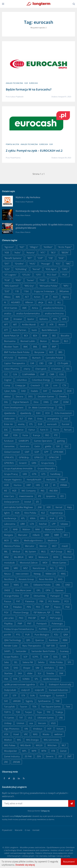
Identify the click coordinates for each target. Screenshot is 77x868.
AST (43, 325)
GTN (34, 474)
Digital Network (21, 402)
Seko (7, 662)
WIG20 (39, 745)
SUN (32, 696)
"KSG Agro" (51, 269)
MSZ (25, 568)
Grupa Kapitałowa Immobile (18, 469)
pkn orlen (9, 618)
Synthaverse (44, 701)
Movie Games (59, 563)
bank (34, 330)
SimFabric (49, 668)
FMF (6, 435)
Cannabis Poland (54, 358)
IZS (37, 502)
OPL (39, 590)
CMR (52, 374)
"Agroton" (9, 247)
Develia (63, 397)
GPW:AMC (58, 452)
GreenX (23, 463)
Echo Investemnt (63, 413)
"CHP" (40, 258)
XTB (53, 751)
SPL (36, 679)
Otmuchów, (40, 596)
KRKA (33, 518)
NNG (63, 574)
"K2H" (7, 269)
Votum (60, 729)
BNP (54, 347)
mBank (36, 535)
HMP (63, 480)
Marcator (23, 535)
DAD (23, 391)
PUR (27, 635)
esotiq (21, 424)
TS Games (9, 718)
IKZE (14, 491)
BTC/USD (9, 358)
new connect (22, 574)
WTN (44, 751)
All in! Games (11, 308)
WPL (24, 751)
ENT (66, 419)
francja (36, 435)
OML (58, 585)
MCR (6, 540)
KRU (43, 518)
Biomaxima (10, 341)
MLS (69, 552)
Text (68, 707)
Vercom (42, 723)
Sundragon (45, 696)
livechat (43, 524)
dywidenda (10, 413)
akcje (41, 302)
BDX (35, 336)
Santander (21, 651)
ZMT (69, 756)
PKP (43, 618)
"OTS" (39, 275)
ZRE (6, 762)
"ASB (6, 253)
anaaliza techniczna (53, 308)
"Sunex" (30, 280)
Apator (31, 319)
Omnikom (70, 847)
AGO (55, 297)
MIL (6, 552)
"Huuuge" (46, 264)
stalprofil (39, 690)
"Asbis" (17, 253)
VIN (26, 729)
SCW (46, 657)
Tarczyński (9, 707)
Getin (37, 446)
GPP (46, 452)
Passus (8, 601)
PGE (68, 607)
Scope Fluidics (11, 657)
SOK (15, 679)
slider (30, 673)
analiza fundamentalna (28, 313)
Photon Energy (21, 612)
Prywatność (7, 830)
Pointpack (42, 624)
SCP (25, 657)
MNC (7, 557)
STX (23, 696)
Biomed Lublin (28, 341)
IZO (62, 496)
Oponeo (59, 590)
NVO (6, 585)
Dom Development (14, 408)
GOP (37, 452)
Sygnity (29, 701)
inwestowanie (26, 496)
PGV (6, 612)
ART (15, 325)
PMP (20, 624)
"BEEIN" (65, 253)
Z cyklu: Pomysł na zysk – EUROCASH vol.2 (34, 150)
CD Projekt (63, 363)
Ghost (19, 850)
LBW (23, 524)
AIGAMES (16, 302)
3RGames (64, 291)
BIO (54, 336)
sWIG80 (17, 701)
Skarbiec (8, 673)
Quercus (40, 640)
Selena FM (28, 662)
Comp (7, 385)
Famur (32, 430)
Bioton (44, 341)
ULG (30, 718)
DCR (69, 391)
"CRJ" (51, 258)
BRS (60, 352)
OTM (26, 596)
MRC (16, 568)
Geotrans (25, 446)
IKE (6, 491)
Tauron (24, 707)
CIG (68, 369)
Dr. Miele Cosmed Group (41, 408)
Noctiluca (9, 579)
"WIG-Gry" (29, 286)
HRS (38, 485)
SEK (65, 657)
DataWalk (57, 391)
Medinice (52, 540)
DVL (61, 408)
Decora (19, 397)
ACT (27, 297)
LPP (54, 524)
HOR (6, 485)
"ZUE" (7, 291)
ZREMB (16, 762)
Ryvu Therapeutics (32, 646)
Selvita (41, 662)
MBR (57, 535)
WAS (35, 734)
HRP (29, 485)
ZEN (39, 756)
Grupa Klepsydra (46, 469)
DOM (66, 402)
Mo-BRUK (19, 557)
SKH (20, 673)
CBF (50, 363)
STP (15, 696)
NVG (60, 579)
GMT (27, 452)
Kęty (69, 507)
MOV (45, 563)
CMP (42, 374)
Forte (25, 435)
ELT (21, 419)
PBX (41, 601)
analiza (8, 313)
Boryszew (39, 352)
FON (15, 435)
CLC (6, 374)
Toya (39, 712)
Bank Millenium (50, 330)
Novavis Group (26, 579)
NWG (16, 585)
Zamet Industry (12, 756)
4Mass (7, 297)
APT (6, 325)
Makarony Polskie (54, 529)
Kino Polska (30, 513)
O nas (27, 830)
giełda (48, 446)
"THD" (42, 280)
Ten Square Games (51, 707)
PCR (6, 607)
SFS (69, 662)
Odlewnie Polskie (42, 585)
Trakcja (59, 712)
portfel (8, 635)
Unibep (8, 723)
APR (64, 319)
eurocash (33, 83)
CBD (41, 363)
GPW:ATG (9, 457)
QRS (28, 640)
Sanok (63, 646)
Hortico (18, 485)
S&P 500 (50, 646)
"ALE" (22, 247)
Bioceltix (65, 336)
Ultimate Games (46, 718)
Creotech (35, 385)
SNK (61, 673)
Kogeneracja (56, 513)
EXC (6, 430)
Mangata (9, 535)
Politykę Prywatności (23, 816)
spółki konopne (51, 679)
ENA (30, 419)
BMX (45, 347)
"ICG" (58, 264)
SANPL (7, 651)
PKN (57, 612)
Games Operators (43, 441)
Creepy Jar (20, 385)
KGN (17, 513)
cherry (27, 369)
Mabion (26, 529)
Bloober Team (11, 347)
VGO (53, 723)
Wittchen (52, 745)
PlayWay (8, 624)
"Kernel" (36, 269)
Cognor (8, 380)
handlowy (55, 474)
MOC (31, 557)
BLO (66, 341)
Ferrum (68, 430)
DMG (46, 402)
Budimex (23, 358)
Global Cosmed (12, 452)
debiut (7, 397)
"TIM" (53, 280)
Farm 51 (44, 430)
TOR (18, 712)
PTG (18, 635)
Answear (18, 319)
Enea (40, 419)
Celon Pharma (11, 369)
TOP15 (7, 712)
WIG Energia (32, 740)
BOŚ (51, 352)
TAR (58, 701)
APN (55, 319)
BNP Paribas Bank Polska (17, 352)
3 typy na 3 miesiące (44, 291)
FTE (56, 435)
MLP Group (56, 552)
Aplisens (44, 319)
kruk (52, 518)
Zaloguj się (45, 811)
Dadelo (34, 391)
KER (49, 507)
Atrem (62, 325)
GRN (34, 463)
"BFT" (30, 258)
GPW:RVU (9, 463)
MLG (43, 552)
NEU (61, 568)
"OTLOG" (26, 275)
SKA (61, 668)
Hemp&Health (34, 480)
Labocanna (10, 524)
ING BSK (54, 491)
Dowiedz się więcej (25, 865)
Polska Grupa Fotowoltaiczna (19, 629)
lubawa (64, 524)
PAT (18, 601)
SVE (6, 701)
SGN (6, 668)
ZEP (60, 756)
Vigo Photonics (12, 729)
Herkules (51, 480)
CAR (32, 363)
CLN (15, 374)
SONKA (26, 679)
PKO (21, 618)
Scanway (64, 651)
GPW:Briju (24, 457)
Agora (66, 297)
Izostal (28, 502)
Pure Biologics (42, 635)
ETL (31, 424)
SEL (16, 662)
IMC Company (29, 491)
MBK (47, 535)
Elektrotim (9, 419)
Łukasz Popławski (17, 97)
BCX (26, 336)
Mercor (43, 546)
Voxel (16, 734)
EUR (26, 83)
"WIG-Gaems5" (12, 286)
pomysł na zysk (14, 144)
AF (47, 297)
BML (35, 347)
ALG (50, 302)
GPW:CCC (39, 457)
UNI (61, 718)
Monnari (68, 557)
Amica (35, 308)
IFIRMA (64, 485)
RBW (65, 640)
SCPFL (35, 657)
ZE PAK (28, 756)
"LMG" (65, 269)
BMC (26, 347)
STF (6, 696)
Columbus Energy (41, 380)
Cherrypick (41, 369)
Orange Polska (11, 596)
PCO (67, 601)
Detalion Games (46, 397)
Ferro (56, 430)
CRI (47, 385)
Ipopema (51, 496)
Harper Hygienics (13, 480)
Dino (36, 402)
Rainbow (53, 640)
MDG (16, 540)
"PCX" (65, 275)
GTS (43, 474)
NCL (52, 568)
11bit (26, 291)
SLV (40, 673)
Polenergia (57, 624)
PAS (66, 596)
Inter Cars (9, 496)
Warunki (19, 830)
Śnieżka (50, 673)
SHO (16, 668)
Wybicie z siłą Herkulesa (28, 197)
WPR (34, 751)
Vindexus (38, 729)
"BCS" (53, 253)
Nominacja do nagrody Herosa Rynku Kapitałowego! (42, 211)
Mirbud (16, 552)
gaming (61, 441)
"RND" (18, 280)
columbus (22, 380)
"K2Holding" (21, 269)
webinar (58, 734)
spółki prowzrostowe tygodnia (19, 684)
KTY (61, 518)
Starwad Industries (58, 690)
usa (31, 723)
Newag (37, 574)
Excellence (18, 430)
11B (17, 291)
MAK (38, 529)
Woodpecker (11, 751)
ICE (47, 485)
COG (62, 374)
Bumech (36, 358)
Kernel (59, 507)
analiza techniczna (14, 83)
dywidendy (26, 413)
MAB (15, 529)
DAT (45, 391)
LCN (32, 524)
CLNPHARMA (28, 374)
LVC (6, 529)
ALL (59, 302)
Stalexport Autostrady (60, 684)
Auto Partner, (20, 330)
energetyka (53, 419)
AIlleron (29, 302)
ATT (6, 330)
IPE (40, 496)
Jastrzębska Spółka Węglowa (18, 507)
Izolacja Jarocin (12, 502)
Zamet (63, 751)
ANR (6, 319)
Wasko (46, 734)
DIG (6, 402)
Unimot (20, 723)
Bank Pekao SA (12, 336)
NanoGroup (39, 568)
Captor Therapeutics (15, 363)
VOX (6, 734)
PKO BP (32, 618)
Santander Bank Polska (43, 651)
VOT (49, 729)
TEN (34, 707)
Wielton (8, 740)
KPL (23, 518)
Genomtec (9, 446)
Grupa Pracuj (11, 474)
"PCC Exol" (52, 275)
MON (56, 557)
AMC (25, 308)
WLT (64, 745)
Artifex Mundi (29, 325)
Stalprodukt (10, 690)
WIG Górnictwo (51, 740)
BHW (45, 336)
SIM (37, 668)
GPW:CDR (54, 457)
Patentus (30, 601)
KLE (43, 513)
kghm (7, 513)
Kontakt (36, 830)
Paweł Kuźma (17, 157)
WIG (19, 740)
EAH (38, 413)
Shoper (27, 668)
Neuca (7, 574)
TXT (21, 718)
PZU (56, 635)
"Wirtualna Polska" (49, 286)
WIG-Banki (26, 745)
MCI (66, 535)
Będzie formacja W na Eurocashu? (29, 89)
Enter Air (9, 424)
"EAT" (7, 264)
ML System (31, 552)
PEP (47, 607)
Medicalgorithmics (33, 540)
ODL (26, 585)
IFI (54, 485)
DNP (56, 402)
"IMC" (68, 264)
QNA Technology (13, 640)
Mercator (30, 546)
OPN (48, 590)
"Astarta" (30, 253)
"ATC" (43, 253)
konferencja (10, 518)
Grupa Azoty (48, 463)
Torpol (28, 712)
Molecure (43, 557)
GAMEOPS (24, 441)
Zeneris (50, 756)
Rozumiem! (69, 862)
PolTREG (43, 629)
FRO (47, 435)
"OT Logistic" (10, 275)
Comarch (60, 380)
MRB (6, 568)
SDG (55, 657)
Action (37, 297)
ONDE (7, 590)
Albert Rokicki (25, 215)
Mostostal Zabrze (29, 563)
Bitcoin (55, 341)
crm (55, 385)
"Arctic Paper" (65, 247)
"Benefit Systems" (13, 258)
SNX (6, 679)
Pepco (57, 607)
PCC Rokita (54, 601)
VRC (26, 734)
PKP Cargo (55, 618)
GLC (67, 446)
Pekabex (17, 607)
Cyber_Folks (10, 391)
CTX (64, 385)
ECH (48, 413)
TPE (49, 712)
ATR (51, 325)
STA (42, 684)
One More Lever (23, 590)
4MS (18, 297)
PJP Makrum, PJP (42, 612)
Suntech (60, 696)
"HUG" (32, 264)
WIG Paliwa (10, 745)
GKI (58, 446)
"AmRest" (48, 247)
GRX (25, 474)
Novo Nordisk (46, 579)
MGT (54, 546)
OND (68, 585)
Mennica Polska (12, 546)
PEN (29, 607)
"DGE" (61, 258)
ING (43, 491)
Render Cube (11, 646)
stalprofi (25, 690)
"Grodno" (19, 264)
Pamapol (55, 596)
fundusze (9, 441)
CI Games (56, 369)
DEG (30, 397)
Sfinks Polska (56, 662)
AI (5, 302)
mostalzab (9, 563)
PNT (29, 624)
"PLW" (7, 280)
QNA (66, 635)
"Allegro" (34, 247)
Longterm (14, 847)
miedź (65, 546)
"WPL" (66, 286)
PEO (38, 607)
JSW (40, 507)
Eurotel (66, 424)
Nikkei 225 (51, 574)
